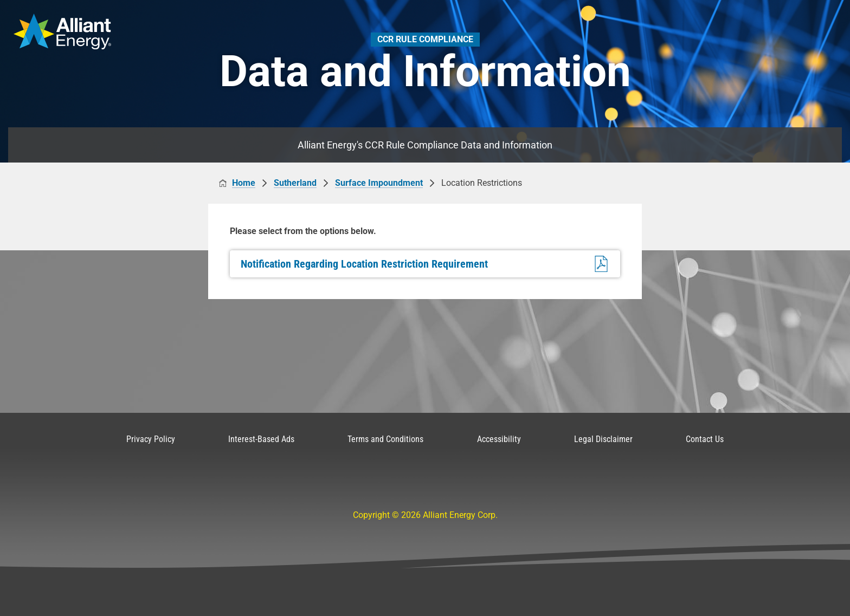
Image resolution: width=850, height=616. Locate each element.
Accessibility (499, 439)
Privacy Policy (151, 439)
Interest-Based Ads (261, 439)
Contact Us (705, 439)
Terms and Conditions (385, 439)
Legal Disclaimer (603, 439)
